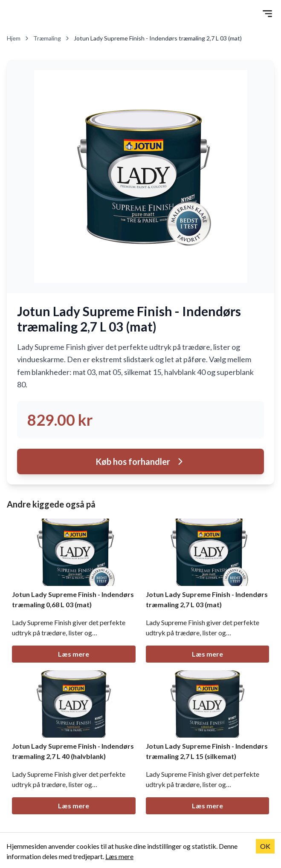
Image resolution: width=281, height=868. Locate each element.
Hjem (18, 38)
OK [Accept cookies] (265, 846)
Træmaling (52, 38)
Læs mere (74, 654)
